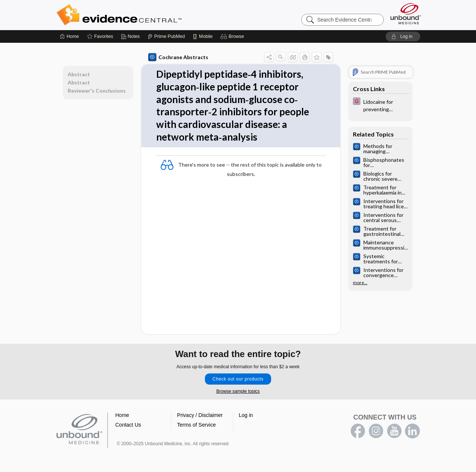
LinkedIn (412, 431)
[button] (233, 36)
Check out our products (238, 379)
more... (360, 283)
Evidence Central (149, 15)
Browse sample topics (238, 391)
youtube (394, 431)
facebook (358, 431)
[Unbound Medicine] (406, 14)
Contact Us (128, 425)
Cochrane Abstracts (178, 57)
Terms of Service (196, 425)
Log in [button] (246, 415)
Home (122, 415)
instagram (376, 431)
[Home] (69, 36)
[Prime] (166, 36)
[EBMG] (380, 105)
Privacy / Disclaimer (200, 415)
